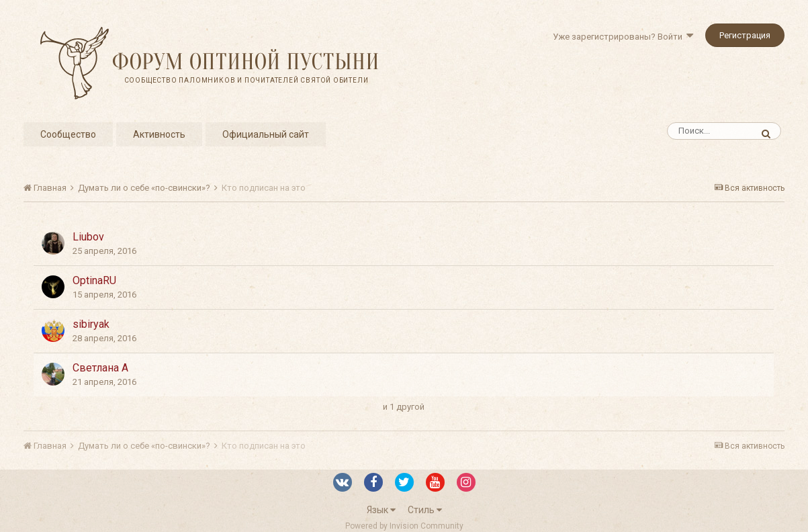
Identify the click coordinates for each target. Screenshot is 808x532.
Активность (159, 134)
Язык (381, 510)
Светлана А (100, 368)
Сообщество (68, 134)
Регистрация (745, 35)
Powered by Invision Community (404, 526)
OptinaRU (94, 280)
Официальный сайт (266, 134)
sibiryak (91, 324)
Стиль (425, 510)
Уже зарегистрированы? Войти (623, 37)
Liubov (88, 237)
